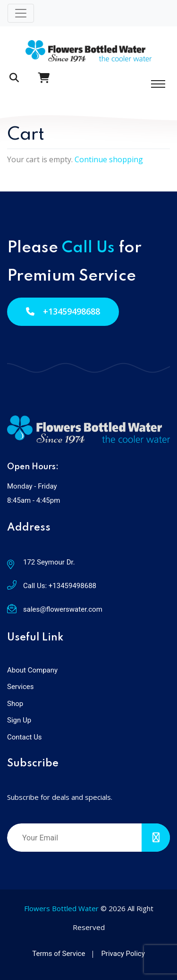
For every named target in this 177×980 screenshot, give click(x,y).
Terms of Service (59, 954)
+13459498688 (63, 311)
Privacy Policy (123, 954)
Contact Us (25, 737)
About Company (32, 670)
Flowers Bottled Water (61, 908)
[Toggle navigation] (21, 13)
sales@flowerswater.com (63, 609)
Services (21, 687)
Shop (15, 704)
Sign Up (19, 720)
